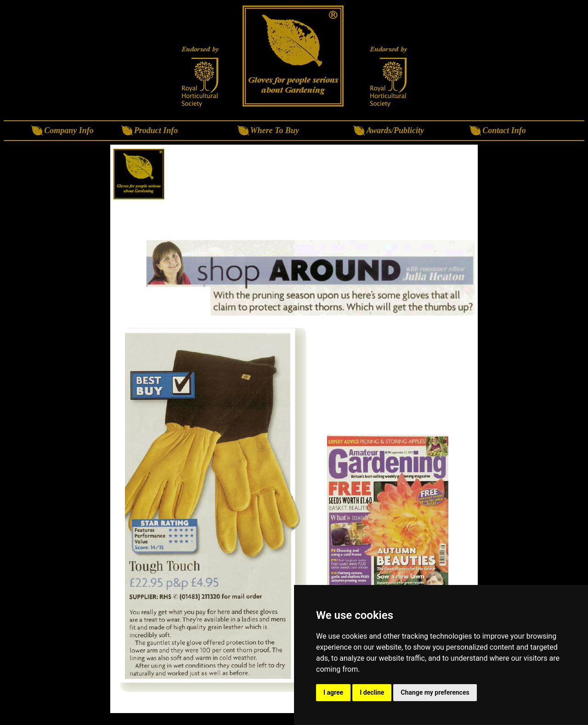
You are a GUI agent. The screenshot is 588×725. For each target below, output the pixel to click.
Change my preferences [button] (435, 692)
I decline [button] (372, 692)
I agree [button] (333, 692)
